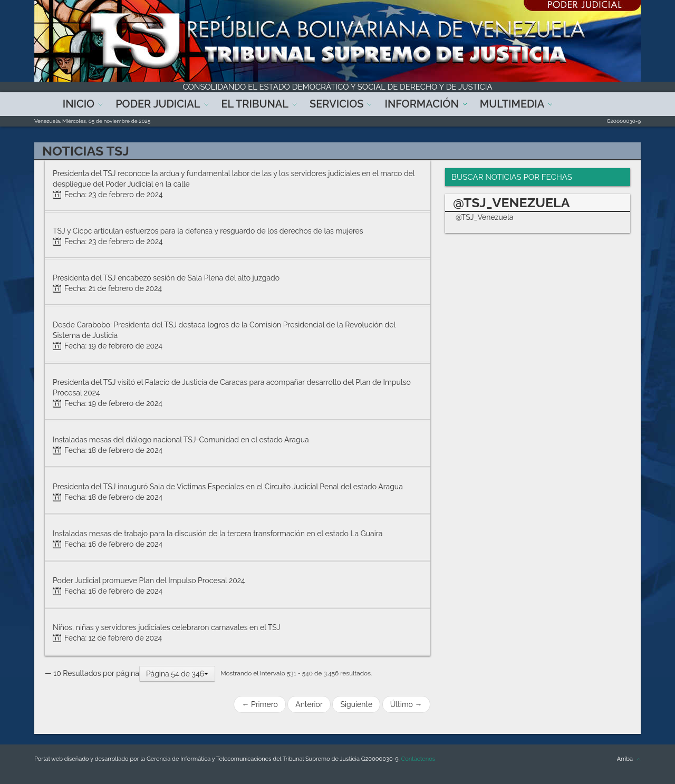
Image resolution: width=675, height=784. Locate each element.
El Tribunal (255, 104)
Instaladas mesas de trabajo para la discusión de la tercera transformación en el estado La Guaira (218, 534)
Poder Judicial (158, 104)
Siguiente (356, 704)
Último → (406, 704)
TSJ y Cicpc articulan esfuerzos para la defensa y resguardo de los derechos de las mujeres (208, 231)
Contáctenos (418, 759)
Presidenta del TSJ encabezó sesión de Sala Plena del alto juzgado (166, 278)
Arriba (625, 759)
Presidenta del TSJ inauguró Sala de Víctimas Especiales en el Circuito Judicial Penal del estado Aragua (228, 487)
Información (421, 104)
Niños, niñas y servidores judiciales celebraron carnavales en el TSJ (167, 627)
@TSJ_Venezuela (485, 217)
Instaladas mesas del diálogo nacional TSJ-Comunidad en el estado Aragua (181, 440)
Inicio (79, 104)
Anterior (309, 704)
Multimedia (512, 104)
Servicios (336, 104)
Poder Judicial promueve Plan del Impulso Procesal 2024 (149, 580)
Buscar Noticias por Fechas (512, 177)
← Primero (259, 704)
